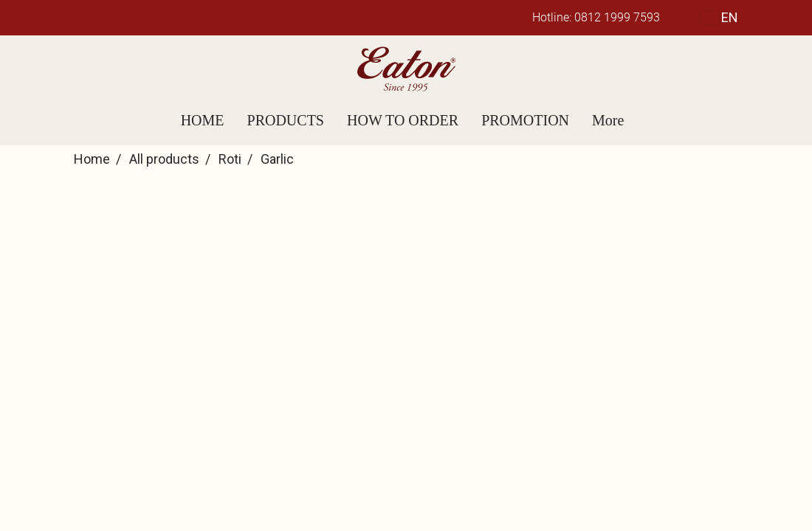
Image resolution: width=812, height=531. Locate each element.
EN (719, 17)
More (608, 120)
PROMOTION (525, 120)
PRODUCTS (286, 120)
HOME (203, 120)
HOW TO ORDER (403, 120)
